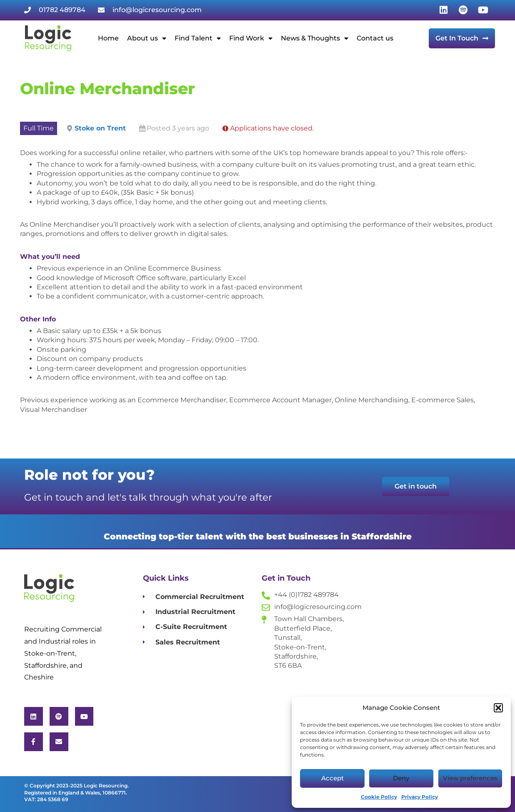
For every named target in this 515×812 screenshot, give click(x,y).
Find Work (251, 38)
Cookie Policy (379, 797)
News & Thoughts (315, 38)
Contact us (375, 38)
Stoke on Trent (100, 128)
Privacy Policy (420, 797)
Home (108, 38)
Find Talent (198, 38)
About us (147, 38)
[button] (498, 708)
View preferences (470, 778)
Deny (401, 778)
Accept (332, 778)
